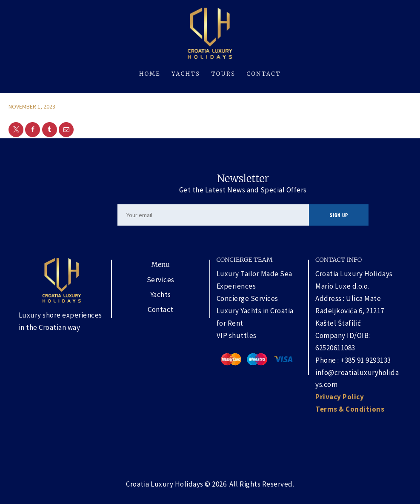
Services (161, 280)
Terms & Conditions (350, 409)
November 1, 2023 (32, 106)
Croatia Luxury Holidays (165, 484)
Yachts (161, 295)
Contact (161, 309)
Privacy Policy (340, 397)
